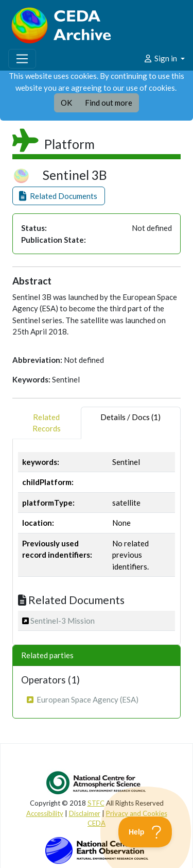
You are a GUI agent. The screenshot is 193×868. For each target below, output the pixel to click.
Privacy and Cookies (137, 813)
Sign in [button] (161, 58)
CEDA (97, 823)
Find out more (109, 103)
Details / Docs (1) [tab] (130, 423)
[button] (59, 196)
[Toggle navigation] (22, 59)
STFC (96, 803)
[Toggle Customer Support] (145, 832)
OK (66, 103)
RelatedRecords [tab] (47, 423)
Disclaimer (85, 813)
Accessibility (45, 813)
